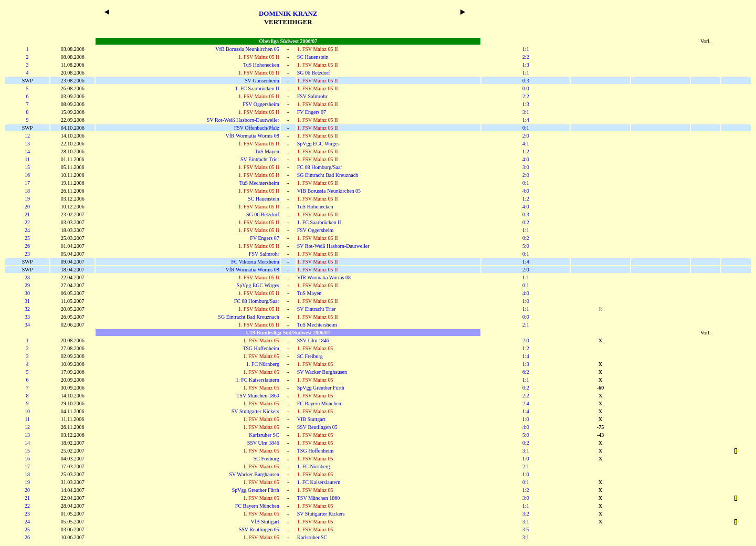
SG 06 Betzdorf (314, 73)
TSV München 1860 (258, 396)
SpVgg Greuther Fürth (321, 388)
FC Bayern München (319, 403)
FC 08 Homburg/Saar (320, 167)
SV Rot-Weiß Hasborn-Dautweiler (243, 120)
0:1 (526, 128)
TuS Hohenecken (261, 65)
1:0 (526, 301)
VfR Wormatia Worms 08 (253, 136)
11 (27, 159)
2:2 (526, 57)
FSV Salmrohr (312, 96)
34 (27, 325)
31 (27, 301)
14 (27, 151)
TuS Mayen (267, 151)
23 (27, 254)
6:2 (526, 372)
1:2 (526, 151)
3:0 (526, 167)
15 (27, 167)
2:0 (526, 136)
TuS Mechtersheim (259, 183)
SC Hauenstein (313, 57)
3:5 (526, 529)
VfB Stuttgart (311, 419)
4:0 (526, 159)
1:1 (526, 49)
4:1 (526, 144)
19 (27, 199)
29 (27, 285)
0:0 (526, 88)
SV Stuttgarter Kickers (255, 411)
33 (27, 317)
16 (27, 175)
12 (27, 136)
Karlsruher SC (264, 435)
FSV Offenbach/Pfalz (257, 128)
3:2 (526, 514)
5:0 (526, 246)
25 (27, 238)
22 (27, 222)
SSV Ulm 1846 (313, 340)
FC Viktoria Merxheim (255, 262)
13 (27, 144)
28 (27, 277)
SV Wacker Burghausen (322, 372)
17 (27, 183)
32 (27, 309)
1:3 (526, 65)
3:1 (526, 112)
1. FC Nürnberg (263, 364)
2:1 (526, 325)
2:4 (526, 403)
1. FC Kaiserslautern (258, 380)
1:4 (526, 120)
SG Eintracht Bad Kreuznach (328, 175)
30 (27, 293)
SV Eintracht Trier (260, 159)
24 (27, 230)
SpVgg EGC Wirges (318, 144)
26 (27, 246)
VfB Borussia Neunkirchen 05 (247, 49)
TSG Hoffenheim (261, 348)
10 (27, 411)
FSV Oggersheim (261, 104)
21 (27, 214)
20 (27, 207)
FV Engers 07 (312, 112)
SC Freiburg (310, 356)
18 (27, 191)
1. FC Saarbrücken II (257, 88)
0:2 (526, 222)
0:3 (526, 81)
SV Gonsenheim (262, 81)
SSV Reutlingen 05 (317, 427)
